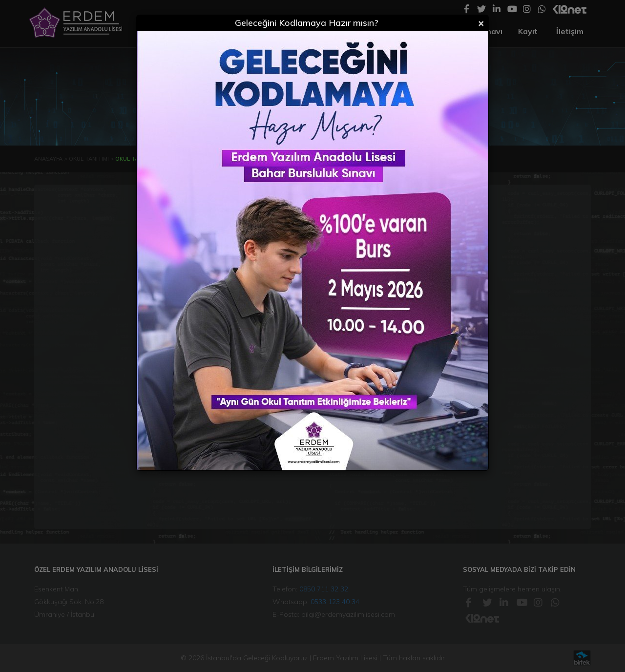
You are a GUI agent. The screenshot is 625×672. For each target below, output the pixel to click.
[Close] (481, 22)
